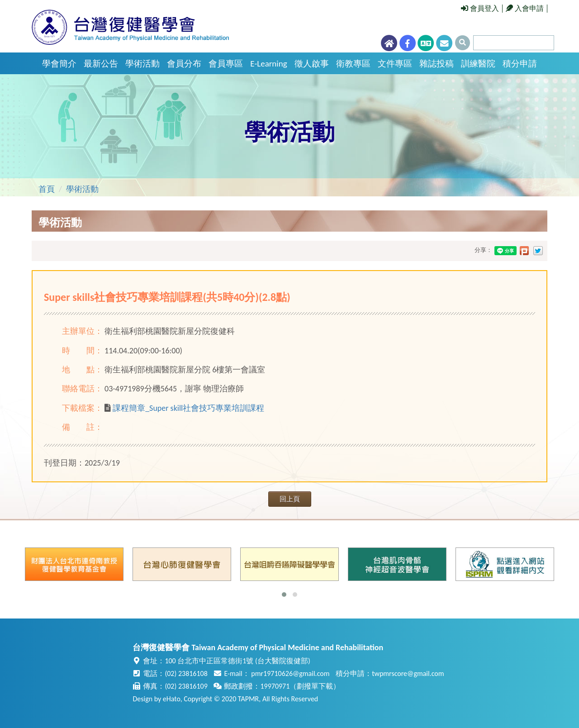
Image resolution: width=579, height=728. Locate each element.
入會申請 (525, 8)
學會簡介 (59, 64)
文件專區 (395, 64)
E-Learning (268, 64)
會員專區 (226, 64)
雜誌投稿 (437, 64)
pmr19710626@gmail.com (290, 673)
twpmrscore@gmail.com (408, 673)
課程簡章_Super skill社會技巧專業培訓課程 (188, 408)
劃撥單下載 (315, 686)
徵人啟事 (312, 64)
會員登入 (480, 8)
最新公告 (101, 64)
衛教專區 (353, 64)
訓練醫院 (478, 64)
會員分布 (184, 64)
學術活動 (142, 64)
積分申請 (520, 64)
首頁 (47, 189)
